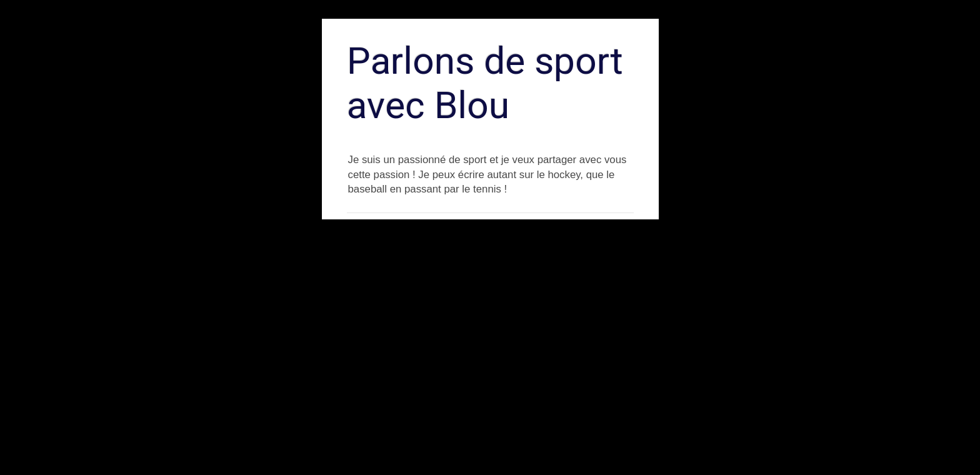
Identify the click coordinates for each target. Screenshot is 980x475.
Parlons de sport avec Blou (485, 83)
